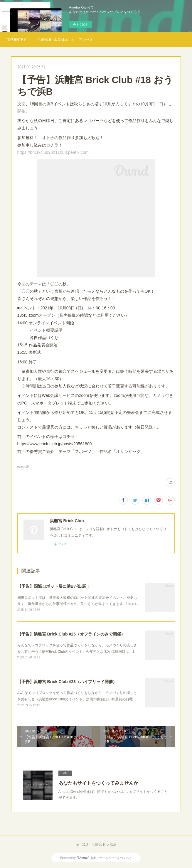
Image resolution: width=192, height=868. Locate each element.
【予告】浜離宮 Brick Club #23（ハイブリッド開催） (67, 682)
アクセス (86, 40)
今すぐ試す (80, 25)
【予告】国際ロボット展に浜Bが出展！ (54, 586)
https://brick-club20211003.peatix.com (53, 152)
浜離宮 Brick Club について (55, 40)
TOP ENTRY (16, 40)
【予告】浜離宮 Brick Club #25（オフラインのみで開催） (71, 634)
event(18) (23, 467)
